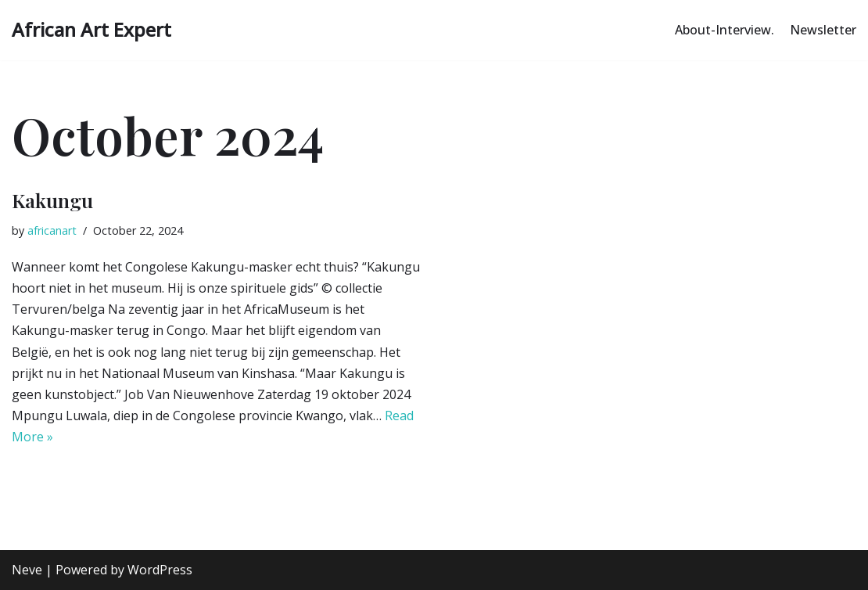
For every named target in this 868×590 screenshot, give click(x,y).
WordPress (160, 570)
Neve (27, 570)
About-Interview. (725, 30)
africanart (52, 230)
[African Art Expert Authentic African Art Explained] (91, 30)
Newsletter (823, 30)
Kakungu (52, 200)
